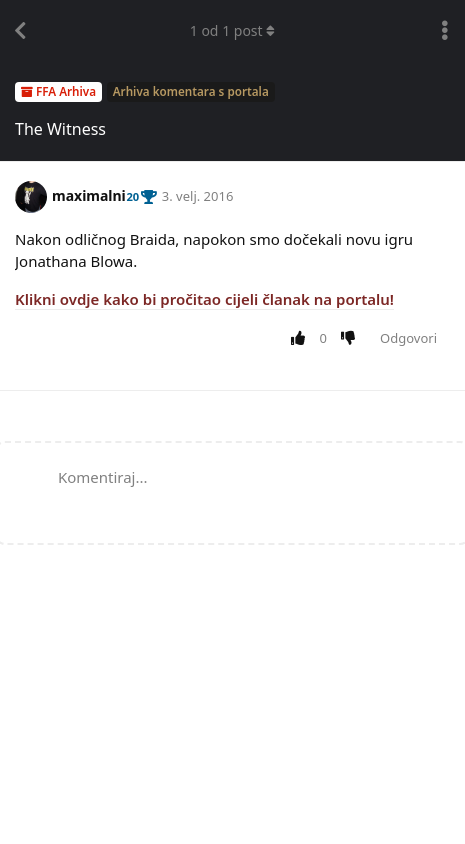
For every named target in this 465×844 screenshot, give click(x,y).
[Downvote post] (352, 339)
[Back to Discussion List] (20, 31)
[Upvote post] (301, 339)
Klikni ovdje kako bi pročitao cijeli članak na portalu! (204, 299)
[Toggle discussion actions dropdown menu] (445, 31)
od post (233, 30)
